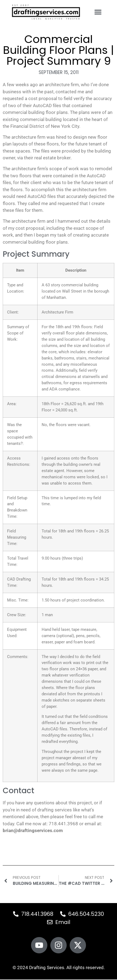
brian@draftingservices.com (33, 830)
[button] (98, 12)
